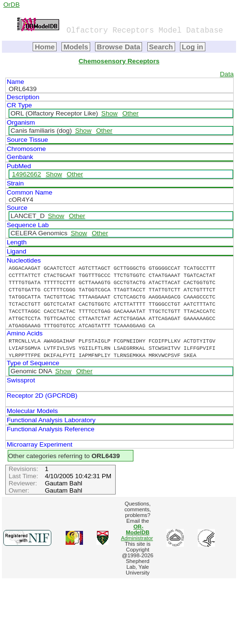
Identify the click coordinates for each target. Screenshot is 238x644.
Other (131, 113)
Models (76, 47)
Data (227, 74)
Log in (193, 47)
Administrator (137, 532)
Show (109, 113)
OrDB (12, 5)
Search (161, 47)
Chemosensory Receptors (119, 61)
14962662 (26, 174)
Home (45, 47)
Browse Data (119, 47)
